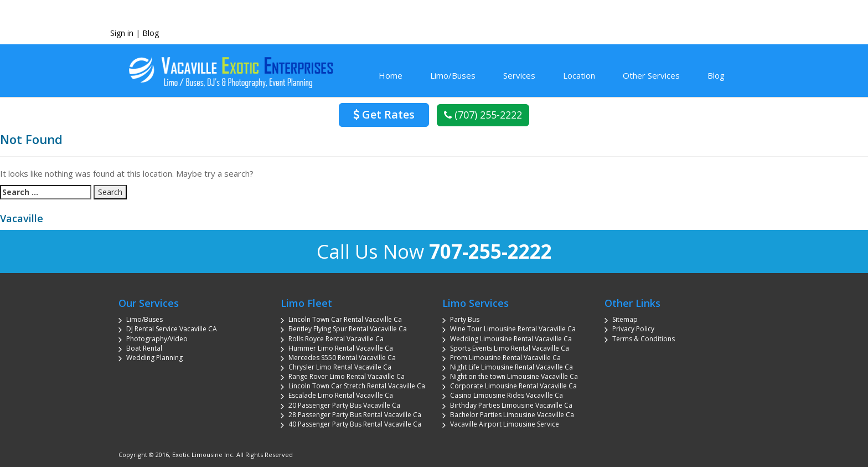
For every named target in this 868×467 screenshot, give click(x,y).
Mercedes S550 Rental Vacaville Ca (342, 358)
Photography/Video (157, 339)
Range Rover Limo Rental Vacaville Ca (347, 376)
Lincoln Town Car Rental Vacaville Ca (345, 319)
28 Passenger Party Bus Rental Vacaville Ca (355, 415)
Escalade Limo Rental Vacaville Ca (341, 395)
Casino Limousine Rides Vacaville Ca (507, 395)
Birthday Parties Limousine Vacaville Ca (511, 405)
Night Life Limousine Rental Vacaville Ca (512, 367)
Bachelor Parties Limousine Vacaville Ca (512, 415)
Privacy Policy (633, 329)
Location (579, 75)
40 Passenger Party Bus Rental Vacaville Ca (355, 424)
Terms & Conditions (644, 339)
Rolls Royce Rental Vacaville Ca (336, 339)
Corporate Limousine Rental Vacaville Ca (513, 386)
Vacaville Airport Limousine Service (505, 424)
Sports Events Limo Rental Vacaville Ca (510, 348)
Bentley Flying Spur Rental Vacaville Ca (348, 329)
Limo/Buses (453, 75)
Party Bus (465, 319)
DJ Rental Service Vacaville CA (172, 329)
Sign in (122, 33)
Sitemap (625, 319)
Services (519, 75)
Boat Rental (144, 348)
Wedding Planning (154, 358)
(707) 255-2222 (483, 115)
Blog (151, 33)
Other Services (651, 75)
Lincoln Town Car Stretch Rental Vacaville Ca (357, 386)
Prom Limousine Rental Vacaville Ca (505, 358)
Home (391, 75)
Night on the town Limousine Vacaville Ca (514, 376)
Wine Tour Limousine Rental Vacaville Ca (513, 329)
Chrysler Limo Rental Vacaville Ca (340, 367)
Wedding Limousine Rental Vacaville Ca (511, 339)
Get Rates (384, 114)
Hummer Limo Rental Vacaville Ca (341, 348)
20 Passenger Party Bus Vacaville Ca (344, 405)
